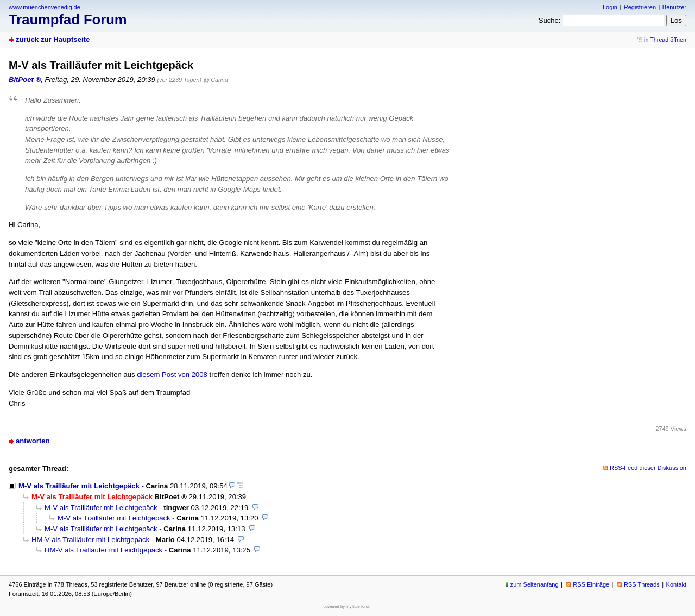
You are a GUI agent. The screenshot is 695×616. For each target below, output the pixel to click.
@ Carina (216, 80)
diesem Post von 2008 (172, 375)
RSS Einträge (591, 584)
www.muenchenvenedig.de (45, 7)
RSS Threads (642, 584)
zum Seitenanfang (535, 584)
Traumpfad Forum (68, 20)
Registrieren (640, 7)
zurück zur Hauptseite (53, 39)
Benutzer (674, 7)
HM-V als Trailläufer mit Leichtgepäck (90, 540)
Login (610, 7)
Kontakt (676, 584)
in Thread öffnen (665, 40)
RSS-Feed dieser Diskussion (648, 468)
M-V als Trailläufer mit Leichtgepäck (79, 486)
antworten (33, 441)
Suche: (550, 20)
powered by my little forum (348, 606)
